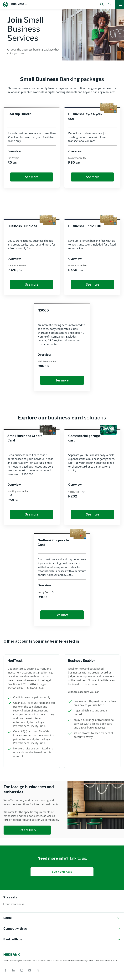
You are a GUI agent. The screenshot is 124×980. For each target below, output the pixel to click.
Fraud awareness (14, 904)
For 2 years (13, 158)
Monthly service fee (18, 493)
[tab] (62, 918)
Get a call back (27, 830)
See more (32, 177)
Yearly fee (76, 492)
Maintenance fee (77, 158)
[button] (19, 5)
